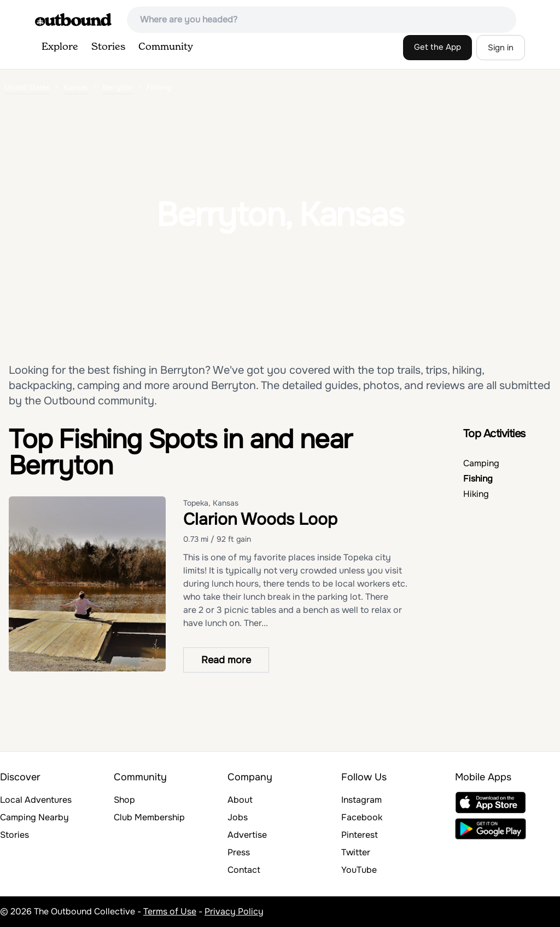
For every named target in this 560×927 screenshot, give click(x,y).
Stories (108, 47)
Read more (226, 660)
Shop (124, 800)
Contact (244, 870)
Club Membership (149, 817)
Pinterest (360, 835)
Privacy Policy (234, 911)
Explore (60, 47)
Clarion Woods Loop (260, 519)
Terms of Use (170, 911)
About (240, 800)
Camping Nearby (34, 817)
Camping (481, 463)
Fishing (478, 479)
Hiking (476, 494)
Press (239, 852)
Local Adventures (36, 800)
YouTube (359, 870)
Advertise (247, 835)
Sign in (501, 48)
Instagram (361, 800)
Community (166, 47)
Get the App (437, 47)
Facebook (362, 817)
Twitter (356, 852)
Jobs (238, 817)
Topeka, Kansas (211, 503)
